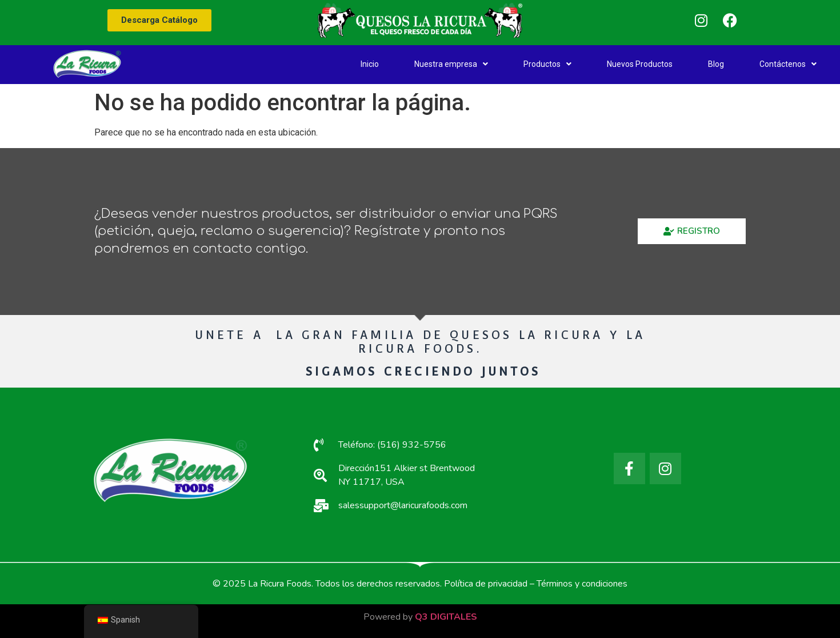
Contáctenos (788, 64)
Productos (547, 64)
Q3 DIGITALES (446, 617)
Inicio (370, 64)
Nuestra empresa (451, 64)
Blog (716, 64)
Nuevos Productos (640, 64)
